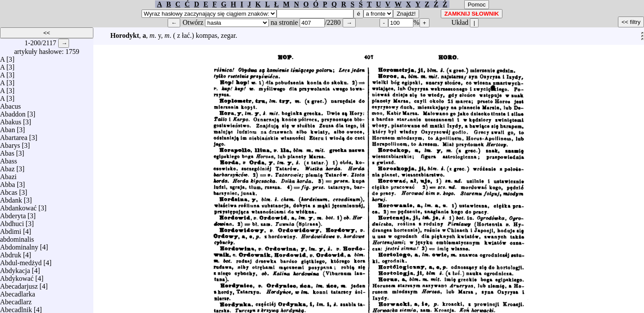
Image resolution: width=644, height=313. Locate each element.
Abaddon (13, 112)
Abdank (11, 198)
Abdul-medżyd (21, 261)
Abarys (10, 143)
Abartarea (14, 135)
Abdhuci (12, 221)
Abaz (7, 167)
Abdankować (18, 206)
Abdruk (11, 253)
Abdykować (17, 276)
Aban (8, 128)
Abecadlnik (16, 308)
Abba (8, 182)
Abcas (9, 190)
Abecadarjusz (19, 284)
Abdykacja (15, 268)
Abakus (11, 120)
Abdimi (11, 229)
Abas (7, 151)
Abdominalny (19, 245)
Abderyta (13, 214)
